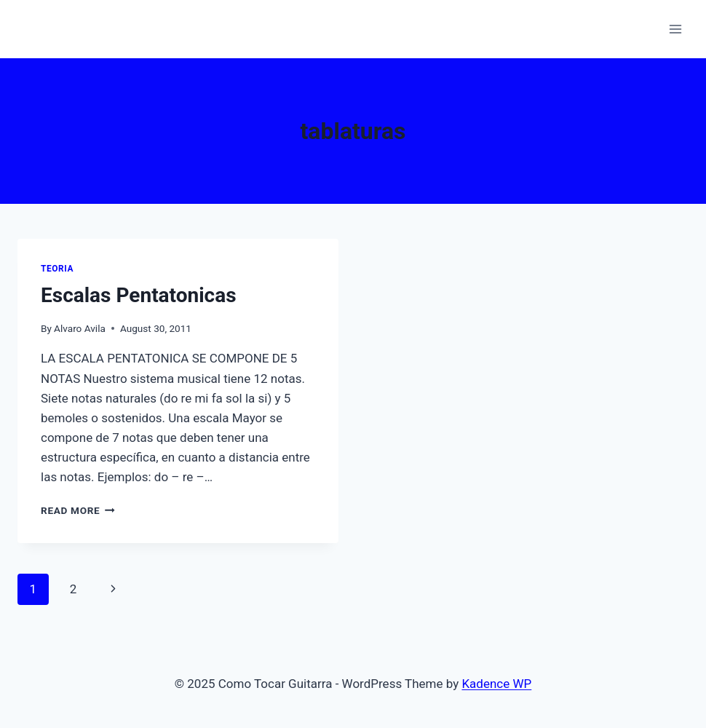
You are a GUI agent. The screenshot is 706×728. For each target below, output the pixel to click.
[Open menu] (675, 29)
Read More (78, 510)
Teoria (57, 269)
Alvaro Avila (80, 328)
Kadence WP (496, 684)
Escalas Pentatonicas (139, 295)
